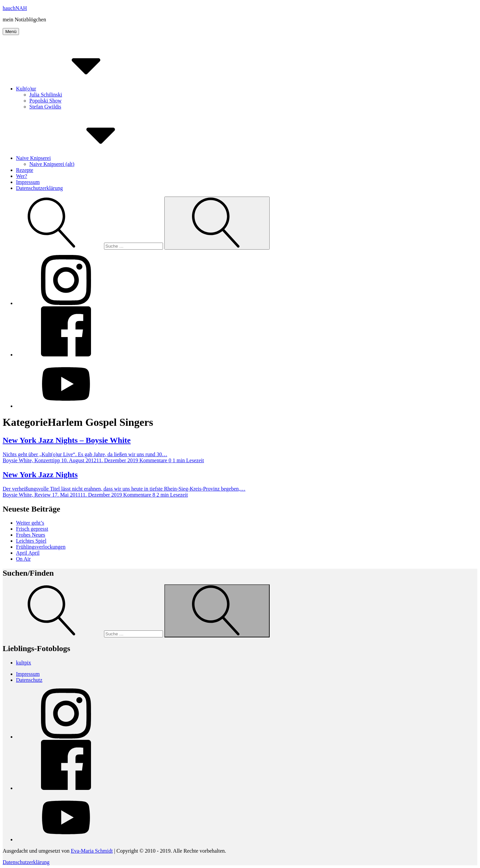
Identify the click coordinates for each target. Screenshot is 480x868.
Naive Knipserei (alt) (52, 164)
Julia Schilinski (46, 95)
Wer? (21, 176)
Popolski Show (45, 101)
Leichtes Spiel (31, 541)
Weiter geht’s (30, 523)
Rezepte (25, 170)
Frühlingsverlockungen (41, 547)
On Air (23, 559)
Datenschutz (29, 680)
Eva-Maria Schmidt (92, 851)
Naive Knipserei (83, 158)
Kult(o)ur (76, 89)
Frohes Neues (31, 535)
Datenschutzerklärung (39, 188)
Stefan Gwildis (45, 107)
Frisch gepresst (32, 529)
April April (28, 553)
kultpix (23, 663)
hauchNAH (15, 8)
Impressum (28, 182)
